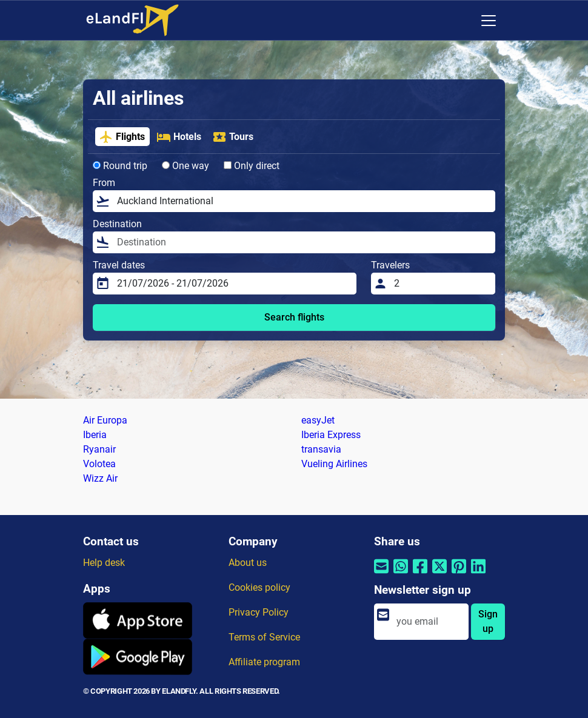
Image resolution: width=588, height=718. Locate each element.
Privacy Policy (259, 612)
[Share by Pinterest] (459, 574)
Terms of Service (264, 637)
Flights (122, 137)
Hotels (179, 137)
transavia (321, 449)
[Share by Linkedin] (478, 574)
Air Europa (105, 420)
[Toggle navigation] (489, 21)
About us (248, 563)
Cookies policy (259, 587)
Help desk (104, 563)
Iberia (95, 435)
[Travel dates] (233, 284)
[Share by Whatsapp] (401, 574)
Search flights (294, 317)
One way (185, 166)
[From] (302, 201)
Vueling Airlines (334, 464)
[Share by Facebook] (420, 574)
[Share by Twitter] (439, 574)
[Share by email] (381, 574)
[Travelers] (441, 284)
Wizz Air (100, 478)
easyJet (318, 420)
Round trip (120, 166)
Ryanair (99, 449)
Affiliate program (264, 662)
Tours (233, 137)
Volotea (99, 464)
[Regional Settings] (463, 21)
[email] (429, 622)
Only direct (252, 166)
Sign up (488, 621)
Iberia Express (331, 435)
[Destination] (302, 242)
